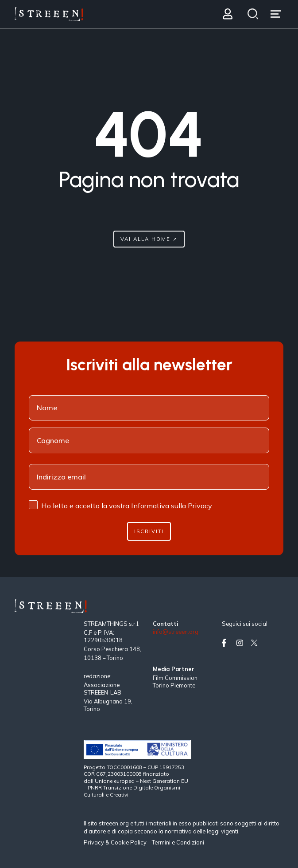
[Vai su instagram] (241, 643)
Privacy (95, 842)
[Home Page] (49, 14)
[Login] (227, 14)
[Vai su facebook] (227, 643)
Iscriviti (149, 531)
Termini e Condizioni (178, 842)
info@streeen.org (176, 632)
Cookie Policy (129, 842)
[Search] (253, 14)
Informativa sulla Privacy (172, 506)
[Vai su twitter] (256, 643)
